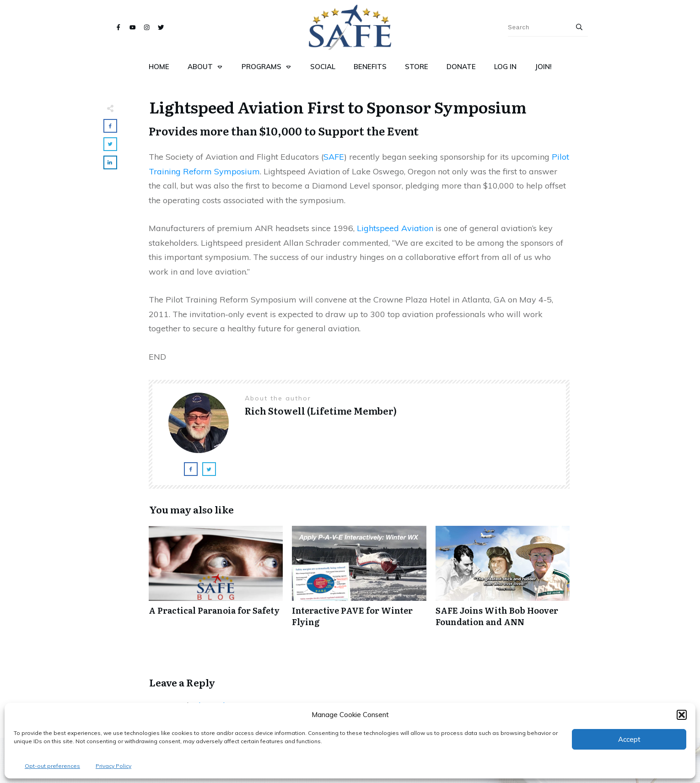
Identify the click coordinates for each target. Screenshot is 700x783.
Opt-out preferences (52, 766)
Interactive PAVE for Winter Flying (359, 581)
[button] (682, 715)
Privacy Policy (113, 766)
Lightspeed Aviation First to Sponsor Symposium (338, 107)
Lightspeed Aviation (395, 228)
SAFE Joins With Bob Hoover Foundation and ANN (503, 581)
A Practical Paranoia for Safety (216, 581)
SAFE (334, 157)
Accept (629, 739)
